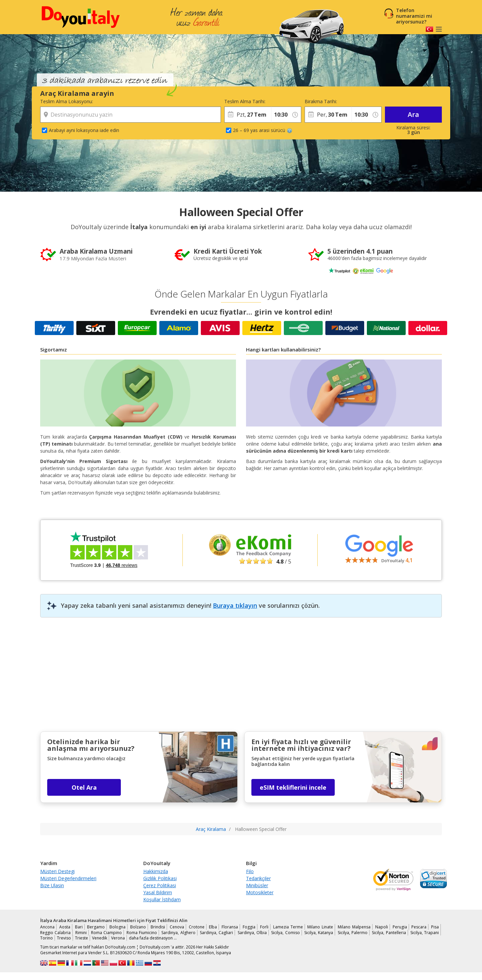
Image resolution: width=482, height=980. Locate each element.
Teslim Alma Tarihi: (245, 101)
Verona (118, 938)
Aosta (65, 927)
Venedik (100, 938)
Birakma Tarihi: (321, 101)
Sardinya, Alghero (178, 933)
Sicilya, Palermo (353, 933)
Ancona (47, 927)
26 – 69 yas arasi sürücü (263, 130)
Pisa (435, 927)
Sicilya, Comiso (285, 933)
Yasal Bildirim (158, 892)
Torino (47, 938)
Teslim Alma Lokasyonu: (67, 101)
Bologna (117, 927)
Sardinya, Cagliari (216, 933)
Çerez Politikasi (160, 885)
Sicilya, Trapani (425, 933)
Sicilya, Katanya (319, 933)
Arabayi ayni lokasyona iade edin (84, 130)
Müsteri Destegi (57, 871)
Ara (413, 114)
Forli (264, 927)
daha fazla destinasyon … (153, 938)
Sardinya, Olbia (252, 933)
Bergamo (96, 927)
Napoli (382, 927)
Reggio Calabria (55, 933)
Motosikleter (260, 892)
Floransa (230, 927)
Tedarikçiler (258, 878)
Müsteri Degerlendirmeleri (68, 878)
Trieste (82, 938)
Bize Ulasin (52, 885)
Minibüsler (257, 885)
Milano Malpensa (354, 927)
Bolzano (138, 927)
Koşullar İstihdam (162, 899)
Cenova (177, 927)
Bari (79, 927)
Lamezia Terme (288, 927)
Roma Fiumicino (142, 933)
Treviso (64, 938)
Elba (213, 927)
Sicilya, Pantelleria (389, 933)
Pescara (419, 927)
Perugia (400, 927)
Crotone (197, 927)
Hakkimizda (156, 871)
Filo (250, 871)
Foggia (249, 927)
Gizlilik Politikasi (160, 878)
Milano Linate (320, 927)
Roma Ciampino (106, 933)
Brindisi (158, 927)
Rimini (81, 933)
